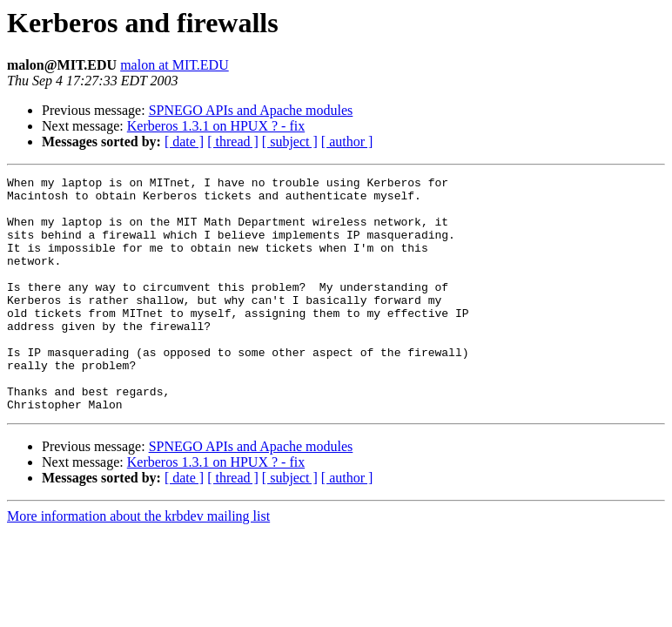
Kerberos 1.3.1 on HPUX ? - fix (216, 126)
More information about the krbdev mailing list (138, 563)
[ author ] (347, 142)
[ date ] (184, 142)
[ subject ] (290, 142)
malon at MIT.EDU (175, 65)
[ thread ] (233, 142)
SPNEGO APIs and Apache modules (251, 110)
